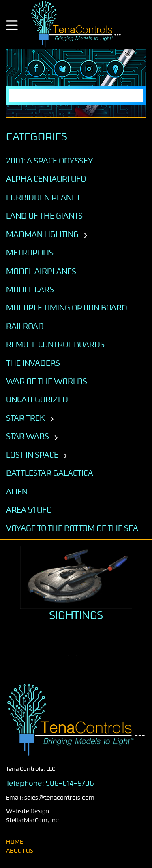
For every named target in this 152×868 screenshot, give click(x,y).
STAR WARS (28, 436)
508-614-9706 (70, 783)
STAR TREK (26, 418)
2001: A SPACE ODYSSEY (50, 161)
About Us (20, 851)
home (15, 842)
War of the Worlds (47, 381)
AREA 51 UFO (29, 510)
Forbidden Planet (43, 197)
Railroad (25, 326)
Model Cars (30, 289)
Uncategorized (37, 399)
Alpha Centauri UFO (46, 179)
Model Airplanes (41, 271)
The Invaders (33, 363)
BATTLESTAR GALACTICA (50, 473)
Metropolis (30, 253)
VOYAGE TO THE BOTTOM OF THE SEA (72, 528)
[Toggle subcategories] (85, 236)
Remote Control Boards (55, 344)
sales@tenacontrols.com (59, 798)
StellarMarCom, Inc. (33, 820)
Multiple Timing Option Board (67, 308)
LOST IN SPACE (32, 455)
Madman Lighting (42, 234)
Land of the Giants (44, 216)
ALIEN (17, 492)
